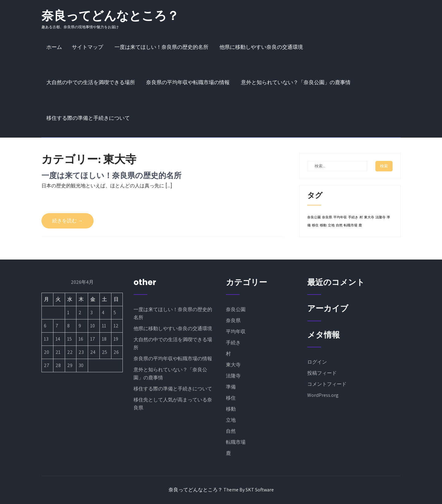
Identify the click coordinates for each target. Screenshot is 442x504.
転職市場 (236, 442)
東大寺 (233, 365)
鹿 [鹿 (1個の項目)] (360, 225)
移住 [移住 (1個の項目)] (315, 225)
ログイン (317, 362)
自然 (231, 431)
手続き (233, 343)
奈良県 (233, 320)
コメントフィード (327, 384)
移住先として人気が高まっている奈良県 (173, 404)
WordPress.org (323, 395)
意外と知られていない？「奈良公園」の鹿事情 (296, 82)
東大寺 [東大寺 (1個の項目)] (369, 217)
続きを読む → (68, 221)
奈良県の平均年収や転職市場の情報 (188, 82)
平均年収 (236, 332)
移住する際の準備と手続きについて (88, 118)
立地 (231, 420)
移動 (231, 409)
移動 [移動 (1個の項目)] (323, 225)
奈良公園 (236, 309)
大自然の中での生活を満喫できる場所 (91, 82)
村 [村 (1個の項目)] (361, 217)
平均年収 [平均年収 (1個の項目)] (340, 217)
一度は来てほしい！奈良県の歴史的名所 (161, 47)
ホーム (54, 47)
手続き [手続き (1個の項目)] (353, 217)
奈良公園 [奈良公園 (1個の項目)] (314, 217)
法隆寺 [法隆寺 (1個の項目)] (380, 217)
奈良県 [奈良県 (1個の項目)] (327, 217)
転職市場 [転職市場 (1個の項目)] (351, 225)
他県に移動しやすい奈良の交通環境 (261, 47)
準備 (231, 387)
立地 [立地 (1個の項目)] (331, 225)
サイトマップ (87, 47)
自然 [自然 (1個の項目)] (339, 225)
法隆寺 (233, 376)
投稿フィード (322, 373)
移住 (231, 398)
